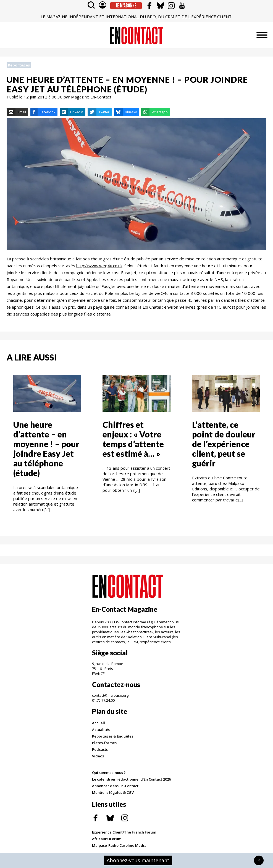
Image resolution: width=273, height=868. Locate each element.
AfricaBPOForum (107, 839)
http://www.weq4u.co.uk (99, 266)
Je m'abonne (126, 6)
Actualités (101, 730)
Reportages (19, 65)
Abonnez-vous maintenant (138, 860)
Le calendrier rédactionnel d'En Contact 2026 (131, 779)
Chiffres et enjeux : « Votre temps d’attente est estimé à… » (133, 439)
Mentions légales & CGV (113, 792)
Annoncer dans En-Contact (115, 786)
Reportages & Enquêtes (113, 736)
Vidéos (98, 756)
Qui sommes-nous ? (109, 773)
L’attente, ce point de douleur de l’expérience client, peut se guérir (224, 444)
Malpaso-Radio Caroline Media (119, 845)
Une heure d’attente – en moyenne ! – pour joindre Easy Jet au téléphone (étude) (46, 449)
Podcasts (100, 749)
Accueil (99, 723)
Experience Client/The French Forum (124, 832)
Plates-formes (104, 743)
